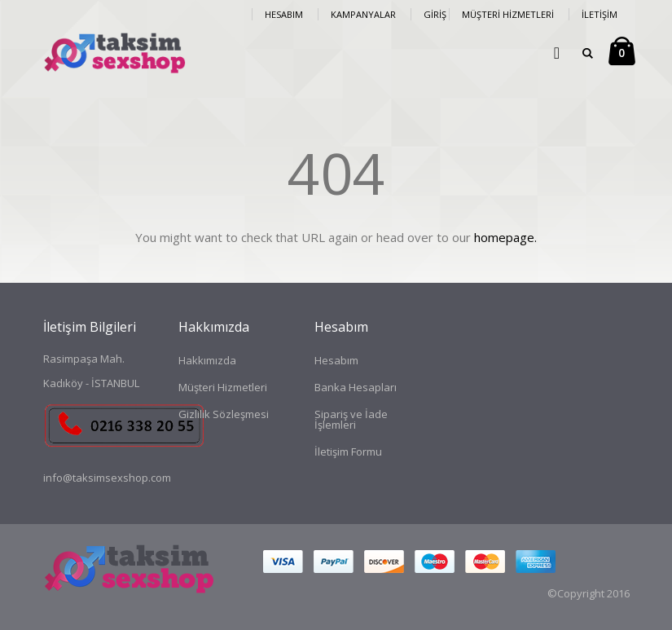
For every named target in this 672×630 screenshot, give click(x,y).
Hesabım (284, 14)
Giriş (435, 14)
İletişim (600, 14)
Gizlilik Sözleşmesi (224, 414)
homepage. (505, 237)
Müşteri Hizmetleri (508, 14)
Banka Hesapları (356, 387)
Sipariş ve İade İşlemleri (351, 419)
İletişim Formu (348, 452)
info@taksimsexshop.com (107, 478)
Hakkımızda (207, 360)
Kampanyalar (363, 14)
